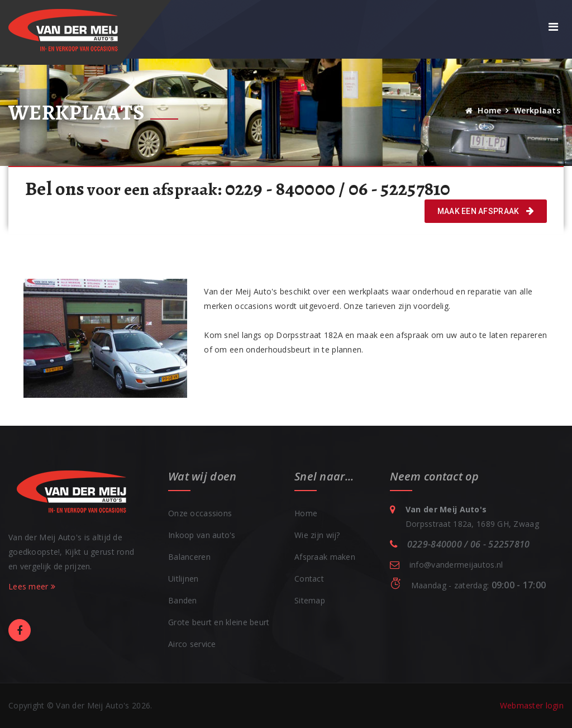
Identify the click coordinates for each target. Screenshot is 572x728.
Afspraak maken (325, 557)
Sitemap (310, 600)
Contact (309, 579)
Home (483, 110)
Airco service (192, 644)
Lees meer (32, 586)
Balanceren (189, 557)
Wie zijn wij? (317, 535)
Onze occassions (200, 513)
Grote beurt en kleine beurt (219, 622)
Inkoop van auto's (202, 535)
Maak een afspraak (486, 211)
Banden (183, 600)
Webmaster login (532, 705)
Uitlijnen (183, 579)
